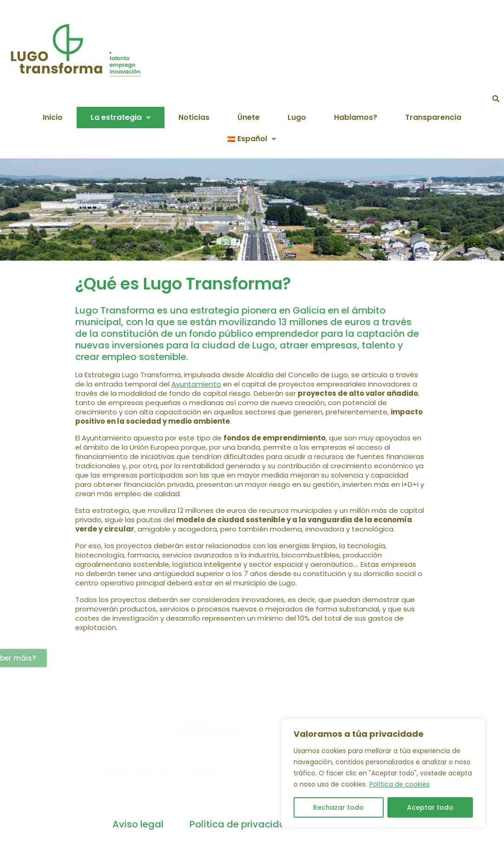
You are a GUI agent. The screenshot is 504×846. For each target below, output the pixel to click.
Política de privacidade (244, 824)
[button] (121, 118)
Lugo (297, 117)
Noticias (194, 117)
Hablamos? (356, 117)
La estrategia (121, 117)
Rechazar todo (338, 807)
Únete (249, 117)
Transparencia (433, 117)
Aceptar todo (430, 807)
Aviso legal (138, 824)
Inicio (53, 117)
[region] (383, 773)
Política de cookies (399, 784)
